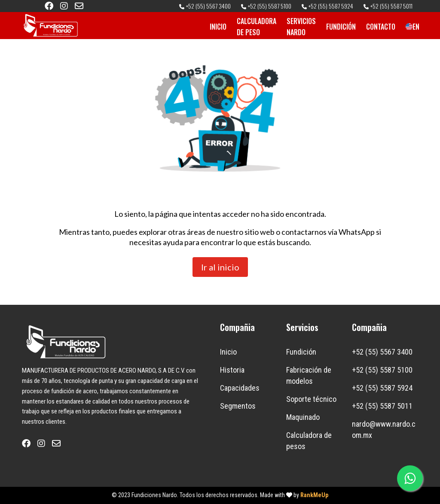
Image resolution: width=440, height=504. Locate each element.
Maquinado (303, 417)
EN (409, 27)
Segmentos (238, 406)
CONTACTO (381, 27)
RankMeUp (314, 495)
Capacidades (240, 388)
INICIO (218, 27)
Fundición (301, 352)
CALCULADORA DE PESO (257, 27)
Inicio (228, 352)
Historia (232, 370)
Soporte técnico (311, 399)
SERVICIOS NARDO (301, 27)
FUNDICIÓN (341, 27)
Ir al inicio (220, 267)
